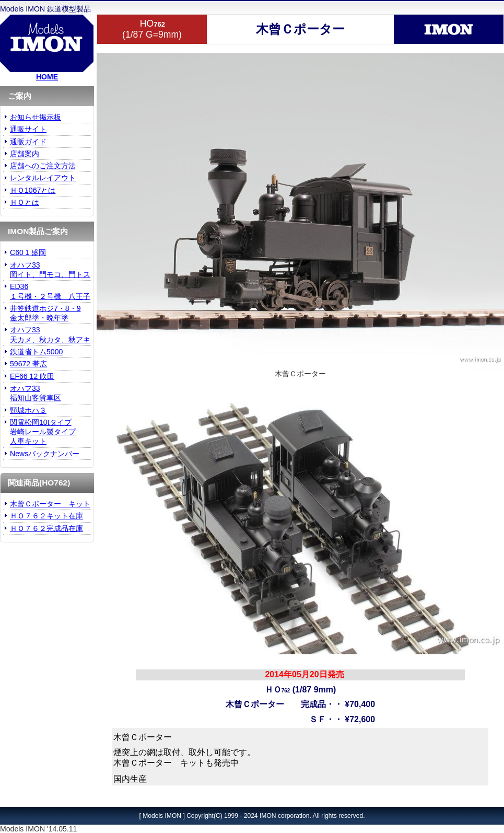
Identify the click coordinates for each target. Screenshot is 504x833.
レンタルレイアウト (43, 178)
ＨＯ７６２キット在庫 (46, 516)
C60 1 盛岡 (28, 252)
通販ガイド (28, 142)
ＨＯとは (25, 202)
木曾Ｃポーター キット (50, 504)
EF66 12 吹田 (32, 376)
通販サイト (28, 129)
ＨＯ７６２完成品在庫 (46, 528)
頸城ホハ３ (28, 410)
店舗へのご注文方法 (43, 166)
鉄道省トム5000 (36, 352)
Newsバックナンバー (45, 454)
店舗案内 (25, 154)
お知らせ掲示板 (36, 117)
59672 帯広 (28, 364)
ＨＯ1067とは (33, 190)
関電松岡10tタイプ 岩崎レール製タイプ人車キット (43, 432)
